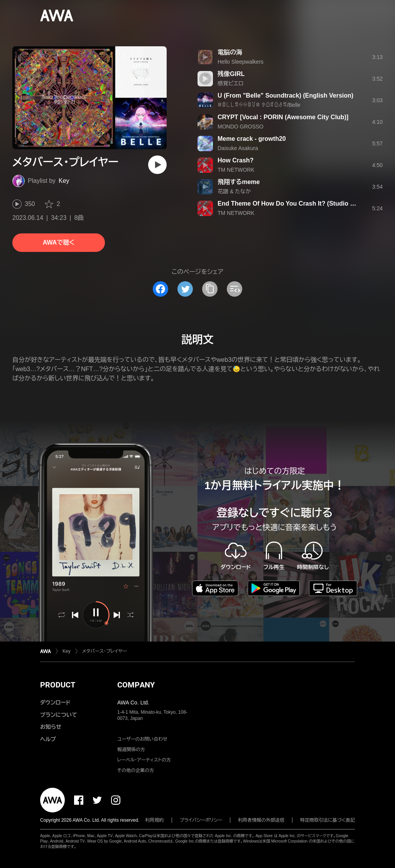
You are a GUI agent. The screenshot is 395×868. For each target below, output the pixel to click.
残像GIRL (231, 74)
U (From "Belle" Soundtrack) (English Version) (285, 95)
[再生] (157, 165)
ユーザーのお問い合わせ (142, 739)
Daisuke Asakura (238, 148)
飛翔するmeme (239, 182)
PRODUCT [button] (58, 685)
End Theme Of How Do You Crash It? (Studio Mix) (290, 203)
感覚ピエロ (230, 83)
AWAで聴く (59, 242)
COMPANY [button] (136, 685)
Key (64, 181)
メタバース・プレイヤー (105, 651)
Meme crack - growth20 (252, 139)
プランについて (59, 715)
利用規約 (155, 820)
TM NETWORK (236, 170)
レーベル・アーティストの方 (144, 760)
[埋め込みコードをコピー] (235, 289)
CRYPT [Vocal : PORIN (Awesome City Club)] (283, 117)
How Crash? (235, 160)
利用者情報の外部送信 (261, 820)
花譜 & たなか (234, 191)
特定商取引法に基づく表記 (327, 820)
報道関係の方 (131, 750)
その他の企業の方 (136, 770)
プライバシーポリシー (201, 820)
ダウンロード (55, 703)
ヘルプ (48, 739)
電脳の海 (230, 52)
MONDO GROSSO (241, 127)
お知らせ (51, 727)
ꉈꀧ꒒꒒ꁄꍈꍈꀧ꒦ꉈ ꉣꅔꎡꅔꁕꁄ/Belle (259, 105)
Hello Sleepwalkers (241, 62)
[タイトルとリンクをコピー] (210, 289)
